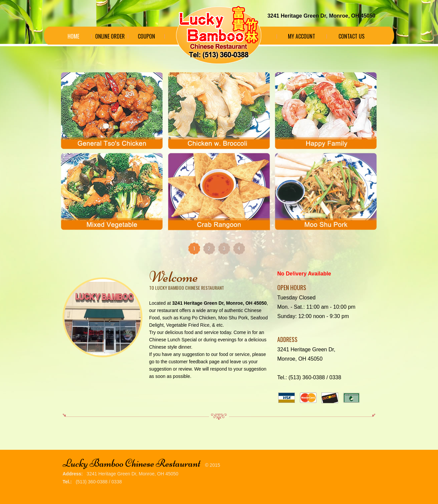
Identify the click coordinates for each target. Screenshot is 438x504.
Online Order (110, 36)
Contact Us (351, 36)
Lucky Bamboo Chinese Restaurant (131, 463)
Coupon (146, 36)
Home (73, 36)
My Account (302, 36)
